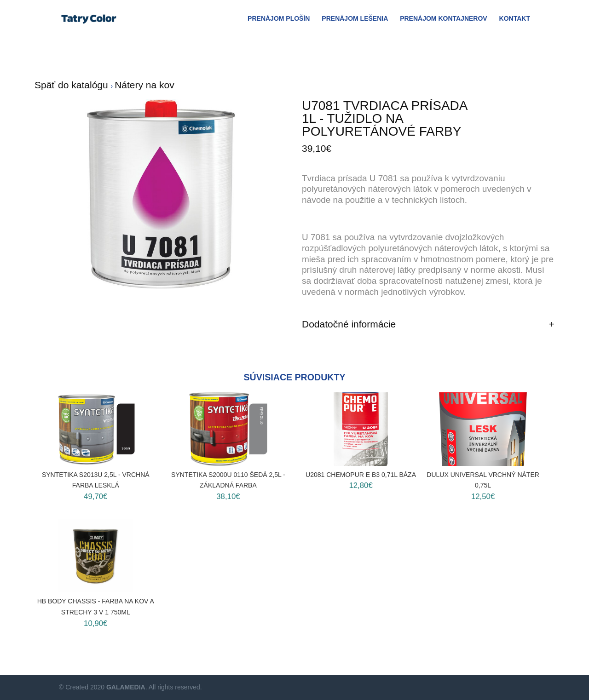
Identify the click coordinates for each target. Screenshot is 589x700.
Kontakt (515, 19)
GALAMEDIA (126, 687)
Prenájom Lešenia (355, 19)
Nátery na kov (144, 85)
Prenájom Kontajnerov (444, 19)
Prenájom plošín (279, 19)
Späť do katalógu (73, 85)
